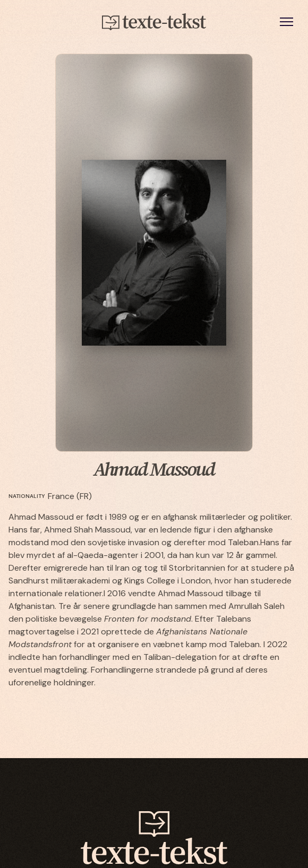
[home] (154, 22)
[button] (286, 22)
